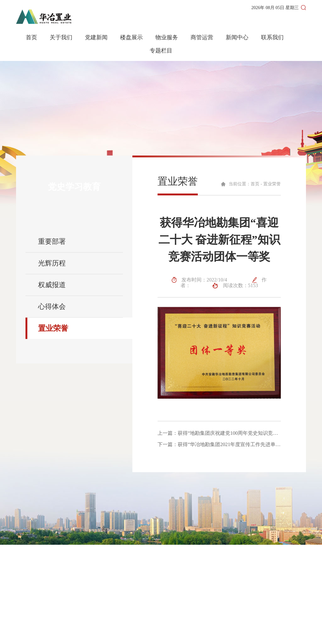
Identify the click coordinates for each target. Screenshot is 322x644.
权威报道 (52, 285)
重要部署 (52, 241)
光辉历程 (52, 263)
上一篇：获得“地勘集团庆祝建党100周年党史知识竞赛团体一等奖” (219, 433)
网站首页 (186, 583)
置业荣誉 (53, 328)
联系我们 (272, 38)
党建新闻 (96, 38)
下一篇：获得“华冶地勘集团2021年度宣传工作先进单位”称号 (219, 445)
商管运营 (202, 38)
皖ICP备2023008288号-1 (155, 635)
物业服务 (167, 38)
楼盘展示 (131, 38)
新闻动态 (186, 595)
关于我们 (61, 38)
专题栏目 (161, 51)
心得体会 (52, 306)
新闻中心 (237, 38)
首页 (31, 38)
